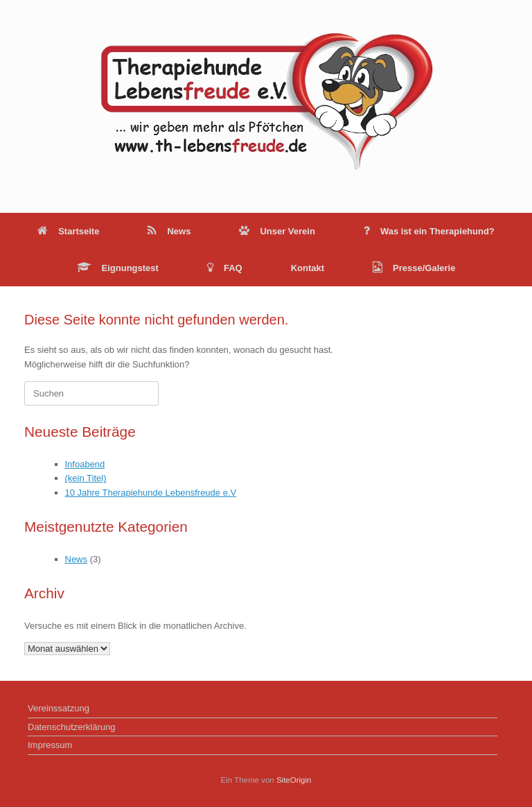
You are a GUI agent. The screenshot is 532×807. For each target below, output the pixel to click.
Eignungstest (118, 268)
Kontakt (308, 268)
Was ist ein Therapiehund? (429, 231)
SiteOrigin (294, 780)
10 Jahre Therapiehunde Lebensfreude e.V (151, 493)
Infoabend (85, 464)
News (169, 231)
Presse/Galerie (414, 268)
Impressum (50, 745)
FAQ (225, 268)
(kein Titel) (86, 478)
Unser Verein (277, 231)
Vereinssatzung (59, 708)
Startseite (68, 231)
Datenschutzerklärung (71, 727)
